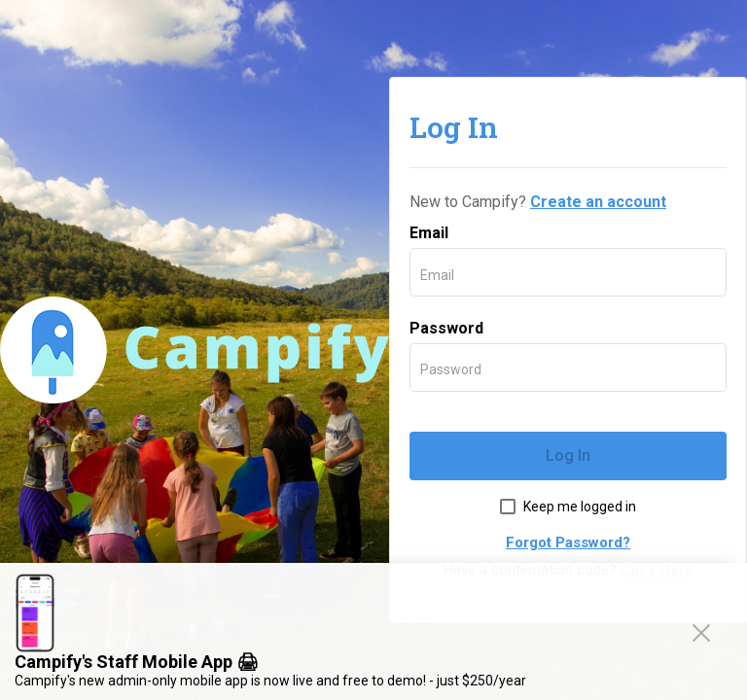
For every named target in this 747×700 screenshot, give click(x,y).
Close (705, 631)
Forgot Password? (568, 542)
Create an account (598, 202)
